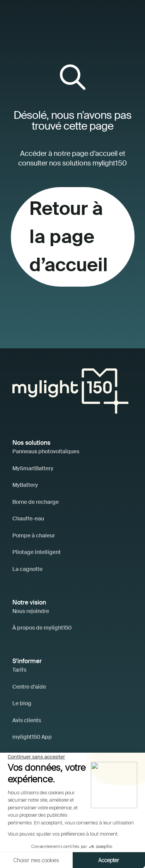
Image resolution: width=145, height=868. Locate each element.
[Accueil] (70, 390)
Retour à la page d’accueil (69, 236)
